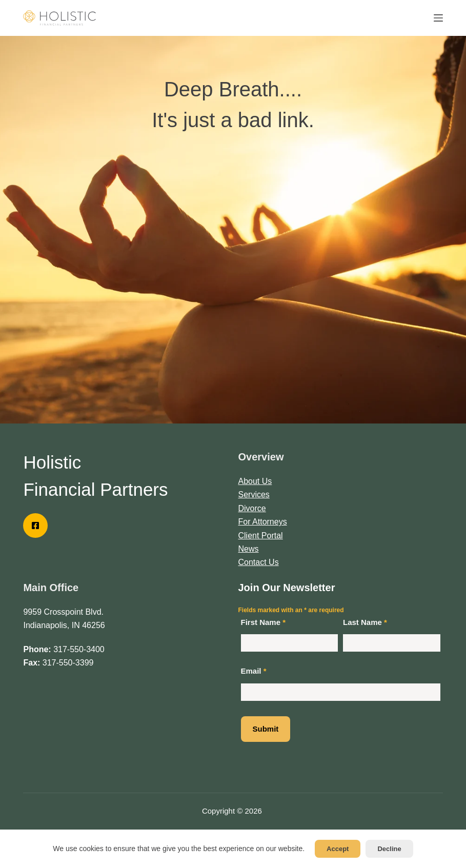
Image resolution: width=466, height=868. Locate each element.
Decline (389, 849)
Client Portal (261, 536)
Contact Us (259, 562)
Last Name (365, 622)
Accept (338, 849)
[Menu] (438, 18)
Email (254, 671)
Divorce (252, 508)
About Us (255, 481)
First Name (264, 622)
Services (254, 494)
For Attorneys (263, 522)
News (249, 549)
